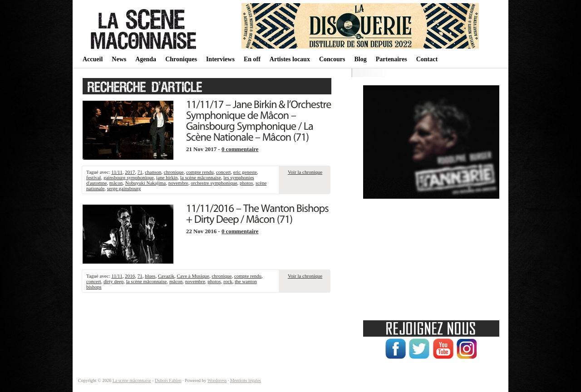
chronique (174, 172)
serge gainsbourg (124, 188)
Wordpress (217, 380)
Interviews (220, 59)
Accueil (93, 59)
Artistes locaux (290, 59)
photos (246, 183)
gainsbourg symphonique (129, 177)
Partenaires (391, 59)
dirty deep (113, 281)
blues (150, 276)
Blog (360, 59)
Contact (427, 59)
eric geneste (245, 172)
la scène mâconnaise (201, 177)
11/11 (117, 172)
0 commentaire (240, 149)
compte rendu (200, 172)
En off (252, 59)
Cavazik (166, 276)
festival (94, 177)
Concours (332, 59)
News (119, 59)
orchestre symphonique (214, 183)
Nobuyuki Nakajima (146, 183)
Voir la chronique (305, 172)
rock (228, 281)
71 (140, 172)
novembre (178, 183)
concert (223, 172)
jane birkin (167, 177)
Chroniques (181, 59)
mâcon (116, 183)
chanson (153, 172)
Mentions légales (246, 380)
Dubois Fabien (168, 380)
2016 (130, 276)
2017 (130, 172)
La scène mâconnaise (132, 380)
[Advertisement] (431, 256)
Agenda (146, 59)
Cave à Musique (193, 276)
